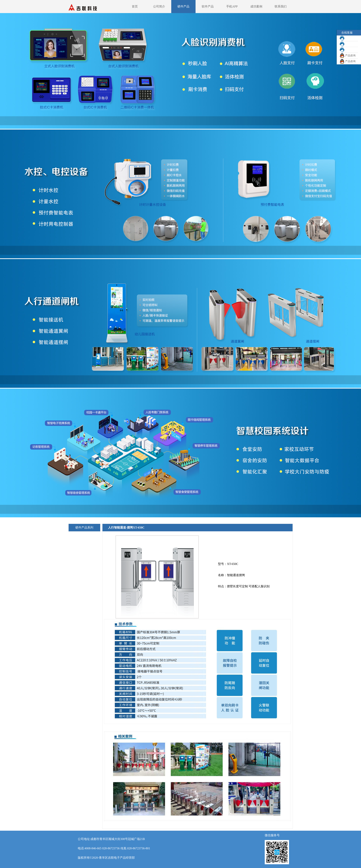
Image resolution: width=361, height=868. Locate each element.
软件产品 (208, 6)
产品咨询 (348, 56)
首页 (135, 6)
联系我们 (281, 6)
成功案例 (256, 6)
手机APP (232, 6)
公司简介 (159, 6)
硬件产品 (183, 6)
